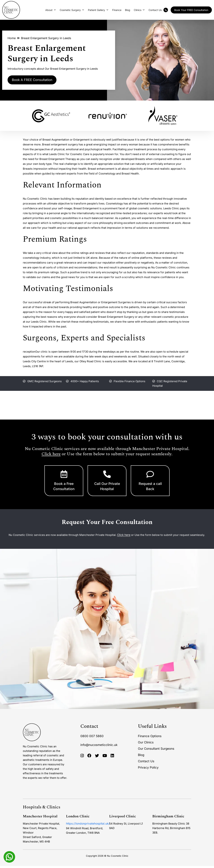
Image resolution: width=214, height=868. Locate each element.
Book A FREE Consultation (35, 80)
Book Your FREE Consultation (191, 10)
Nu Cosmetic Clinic (118, 858)
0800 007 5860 (92, 738)
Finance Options (150, 738)
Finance (117, 10)
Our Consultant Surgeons (156, 751)
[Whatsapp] (9, 857)
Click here (51, 454)
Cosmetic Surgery (72, 10)
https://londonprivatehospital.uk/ (87, 826)
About (51, 10)
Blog (128, 10)
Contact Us (155, 10)
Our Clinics (146, 744)
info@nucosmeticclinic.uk (99, 747)
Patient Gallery (98, 10)
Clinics (139, 10)
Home (12, 38)
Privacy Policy (148, 769)
